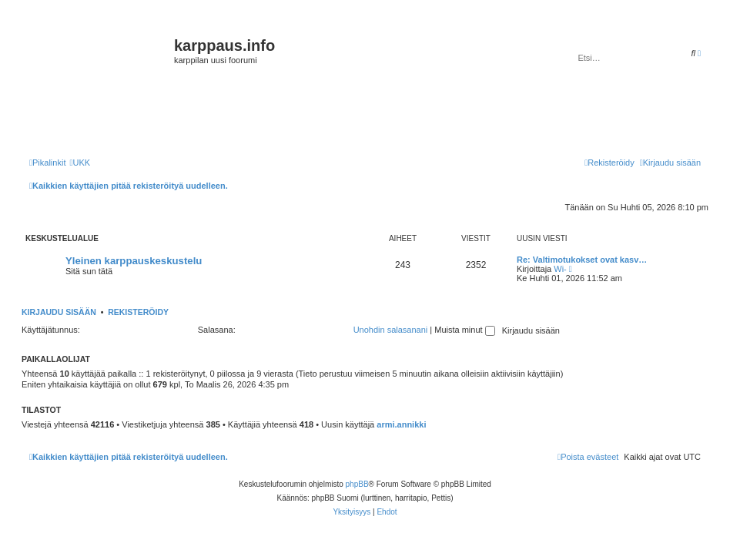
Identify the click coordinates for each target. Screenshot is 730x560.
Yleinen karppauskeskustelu (134, 261)
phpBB (357, 484)
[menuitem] (80, 163)
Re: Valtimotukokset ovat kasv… (582, 260)
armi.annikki (401, 424)
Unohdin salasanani (391, 330)
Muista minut (464, 330)
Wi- (560, 269)
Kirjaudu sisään (59, 312)
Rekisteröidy (138, 312)
